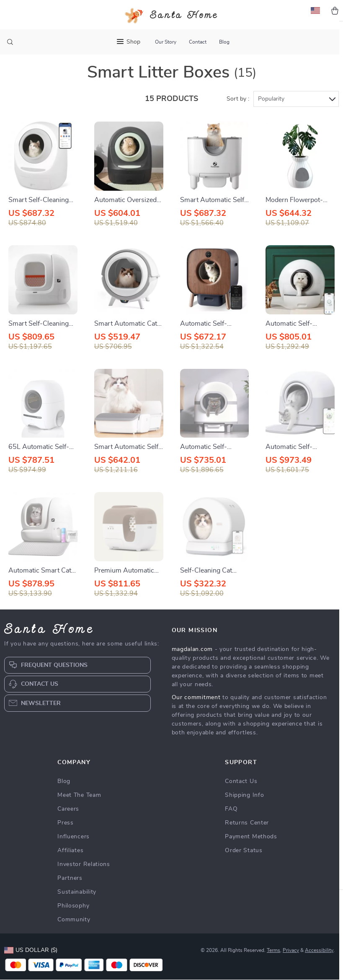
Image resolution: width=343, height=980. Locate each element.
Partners (70, 891)
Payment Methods (251, 850)
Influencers (73, 850)
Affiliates (70, 863)
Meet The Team (79, 808)
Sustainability (77, 905)
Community (74, 933)
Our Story (166, 42)
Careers (68, 822)
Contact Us (241, 794)
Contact (198, 42)
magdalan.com (192, 662)
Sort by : (238, 112)
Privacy (291, 963)
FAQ (231, 822)
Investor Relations (84, 877)
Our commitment (196, 710)
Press (66, 836)
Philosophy (73, 919)
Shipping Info (244, 808)
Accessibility (319, 963)
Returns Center (247, 836)
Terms (273, 963)
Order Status (244, 863)
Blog (224, 42)
